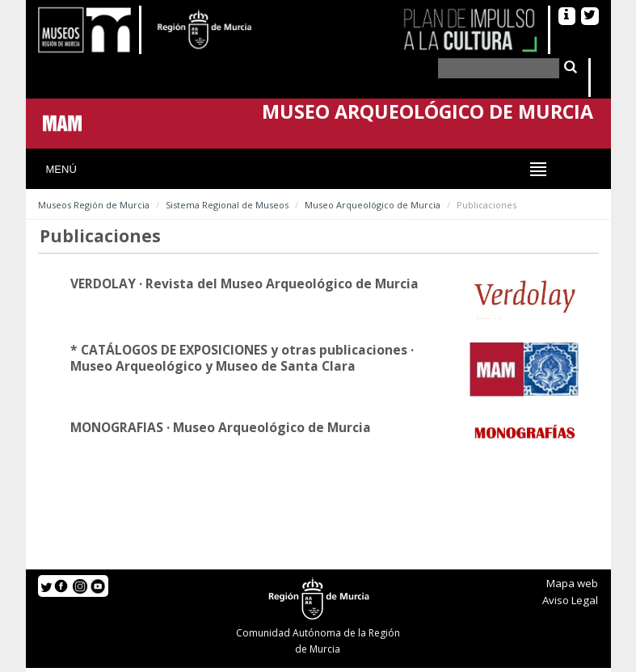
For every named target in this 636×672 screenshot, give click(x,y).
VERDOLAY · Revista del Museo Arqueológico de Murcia (244, 283)
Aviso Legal (570, 600)
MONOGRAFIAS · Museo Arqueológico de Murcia (221, 427)
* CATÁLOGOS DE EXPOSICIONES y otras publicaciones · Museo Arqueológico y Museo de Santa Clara (242, 358)
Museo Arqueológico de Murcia (373, 205)
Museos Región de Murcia (94, 205)
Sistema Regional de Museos (227, 205)
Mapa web (572, 583)
